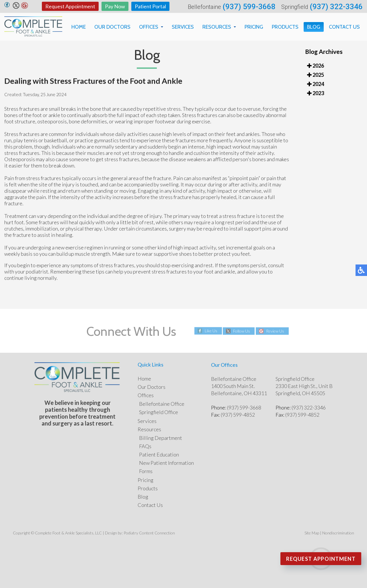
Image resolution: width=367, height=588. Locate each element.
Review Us (275, 331)
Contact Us (344, 27)
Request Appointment (70, 6)
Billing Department (161, 438)
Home (79, 27)
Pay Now (115, 6)
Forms (146, 471)
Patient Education (159, 454)
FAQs (145, 446)
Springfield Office (159, 412)
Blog (314, 27)
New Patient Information (166, 463)
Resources (217, 27)
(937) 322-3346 (336, 7)
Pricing (254, 27)
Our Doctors (112, 27)
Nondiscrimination (338, 533)
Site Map (312, 533)
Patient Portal (150, 6)
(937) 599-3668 (249, 7)
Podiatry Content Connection (149, 533)
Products (285, 27)
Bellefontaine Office (162, 404)
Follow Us (242, 331)
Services (183, 27)
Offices (149, 27)
